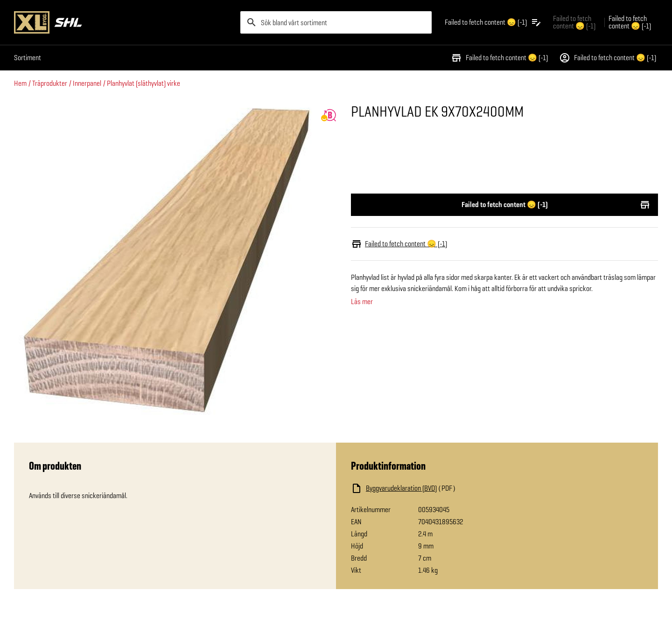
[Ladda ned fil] (444, 488)
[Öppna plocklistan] (493, 22)
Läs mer (362, 302)
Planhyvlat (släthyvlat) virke (143, 83)
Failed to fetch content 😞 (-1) (499, 58)
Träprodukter (50, 83)
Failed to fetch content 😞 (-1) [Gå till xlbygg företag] (574, 22)
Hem (20, 83)
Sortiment (28, 58)
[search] (336, 22)
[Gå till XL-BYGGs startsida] (123, 22)
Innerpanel (87, 83)
